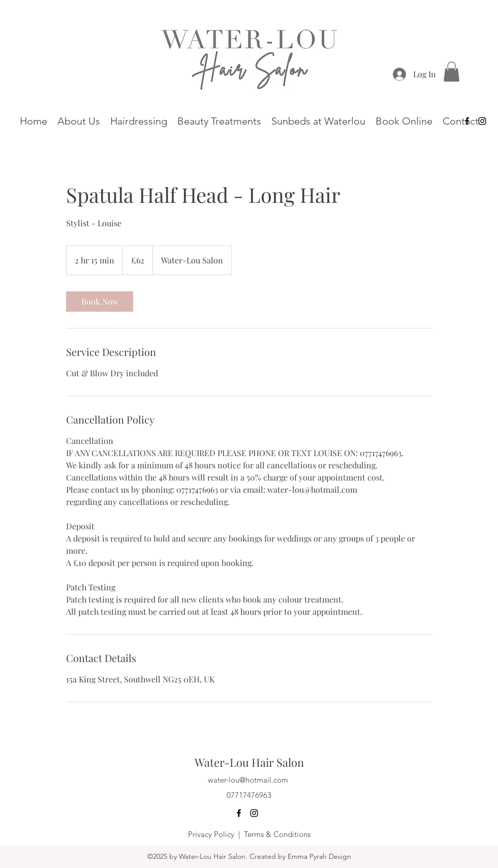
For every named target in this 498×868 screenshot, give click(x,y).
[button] (452, 71)
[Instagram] (254, 813)
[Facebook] (239, 813)
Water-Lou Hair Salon (249, 762)
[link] (100, 302)
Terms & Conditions (277, 834)
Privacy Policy (211, 834)
